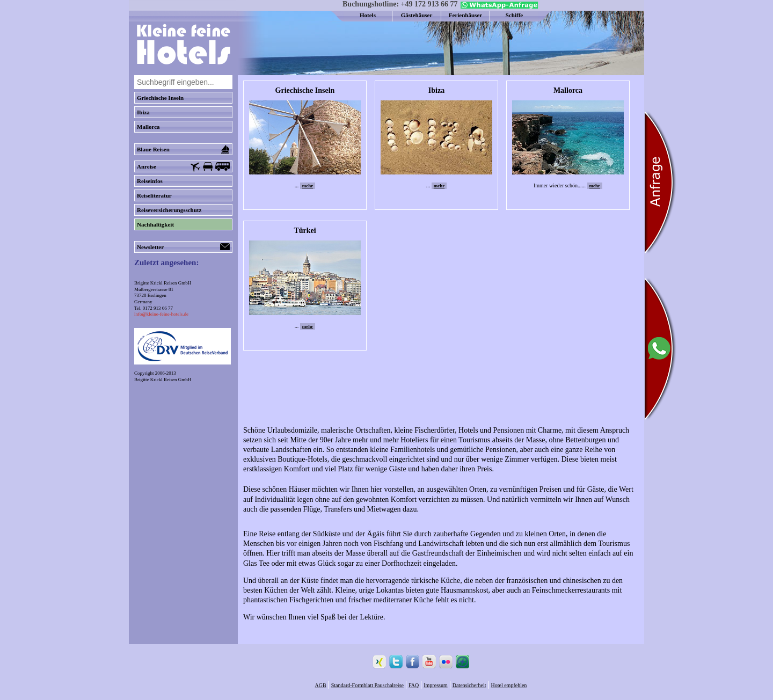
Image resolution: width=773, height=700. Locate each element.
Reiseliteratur (154, 195)
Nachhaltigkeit (155, 224)
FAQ (414, 685)
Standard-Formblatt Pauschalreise (367, 685)
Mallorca (148, 127)
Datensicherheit (469, 685)
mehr (308, 186)
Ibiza (143, 112)
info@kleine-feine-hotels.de (161, 314)
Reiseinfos (150, 181)
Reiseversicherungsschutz (169, 210)
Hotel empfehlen (509, 685)
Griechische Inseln (160, 98)
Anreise (183, 167)
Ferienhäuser (465, 15)
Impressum (435, 685)
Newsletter (183, 247)
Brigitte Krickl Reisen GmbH (163, 380)
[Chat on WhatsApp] (498, 6)
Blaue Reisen (183, 149)
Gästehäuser (417, 15)
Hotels (368, 15)
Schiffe (514, 15)
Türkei (305, 231)
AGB (321, 685)
